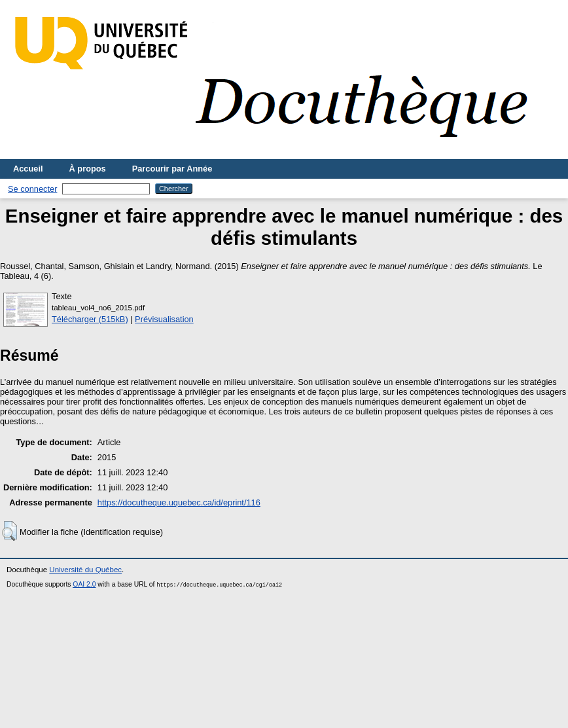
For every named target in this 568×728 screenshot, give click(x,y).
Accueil (28, 169)
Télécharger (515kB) (90, 319)
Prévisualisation (164, 319)
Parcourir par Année (172, 169)
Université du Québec (85, 570)
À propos (88, 169)
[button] (9, 531)
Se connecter (32, 189)
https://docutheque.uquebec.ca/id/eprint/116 (179, 502)
